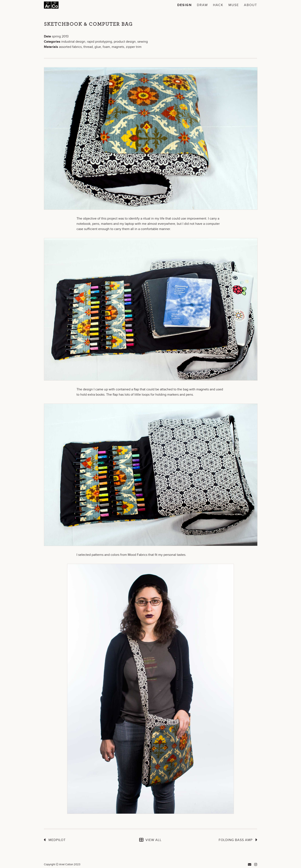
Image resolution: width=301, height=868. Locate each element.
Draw (202, 5)
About (251, 5)
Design (185, 5)
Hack (218, 5)
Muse (234, 5)
